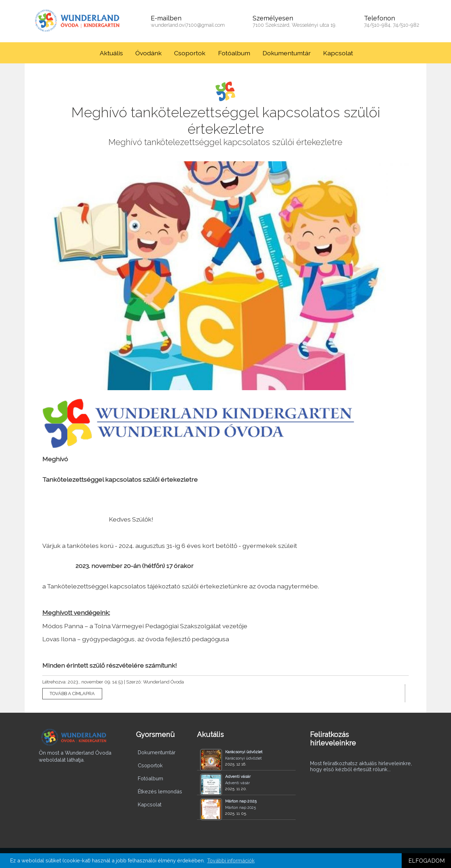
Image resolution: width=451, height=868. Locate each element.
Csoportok (190, 53)
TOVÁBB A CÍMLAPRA (72, 694)
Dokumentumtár (287, 53)
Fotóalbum (234, 53)
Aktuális (111, 53)
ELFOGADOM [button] (427, 861)
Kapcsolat (338, 53)
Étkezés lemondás (160, 791)
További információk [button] (231, 860)
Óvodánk (149, 53)
